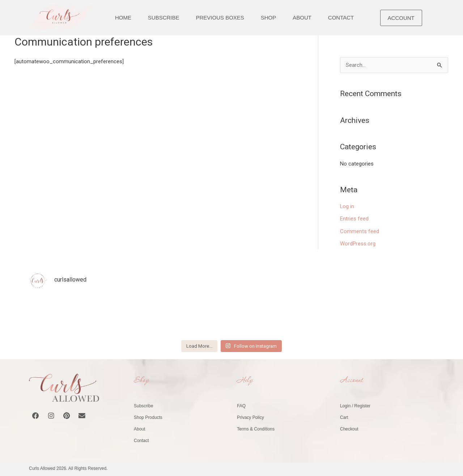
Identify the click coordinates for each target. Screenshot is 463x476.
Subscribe (143, 405)
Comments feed (360, 231)
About (139, 428)
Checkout (349, 428)
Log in (347, 206)
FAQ (241, 405)
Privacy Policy (250, 416)
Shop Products (148, 416)
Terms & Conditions (256, 428)
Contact (141, 439)
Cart (344, 416)
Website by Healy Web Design (405, 467)
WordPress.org (358, 243)
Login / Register (355, 405)
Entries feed (354, 219)
